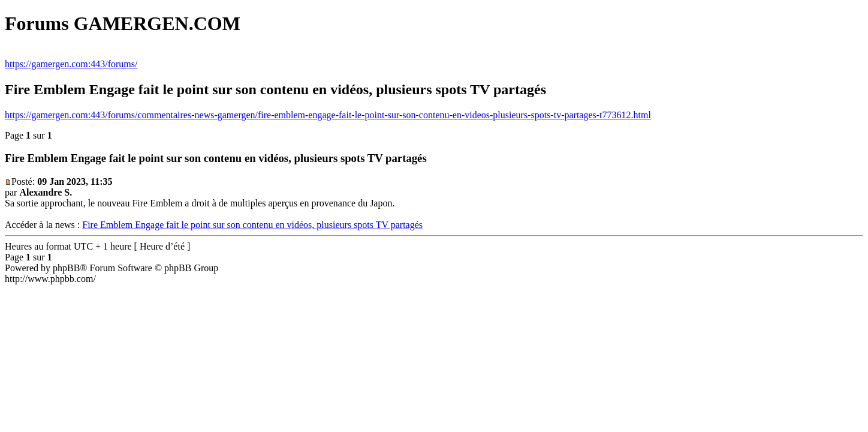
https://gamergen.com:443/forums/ (71, 64)
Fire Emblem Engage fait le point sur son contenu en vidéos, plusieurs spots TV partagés (252, 225)
